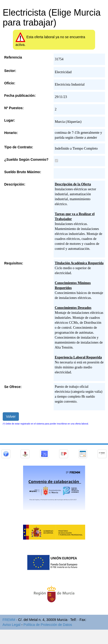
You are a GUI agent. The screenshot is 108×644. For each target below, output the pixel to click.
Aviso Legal (11, 625)
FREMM (9, 620)
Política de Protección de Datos (48, 625)
